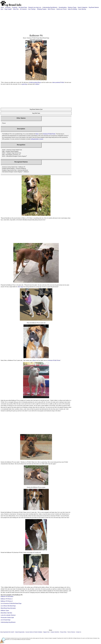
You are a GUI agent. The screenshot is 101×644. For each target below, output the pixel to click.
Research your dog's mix (35, 7)
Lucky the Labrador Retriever (8, 615)
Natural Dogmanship (20, 632)
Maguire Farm (46, 632)
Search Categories (83, 7)
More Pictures (51, 9)
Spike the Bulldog (72, 9)
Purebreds (15, 7)
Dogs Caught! (8, 9)
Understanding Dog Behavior (50, 7)
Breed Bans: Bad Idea (6, 613)
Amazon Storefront (55, 632)
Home (2, 7)
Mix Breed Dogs (23, 7)
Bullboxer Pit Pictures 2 (7, 601)
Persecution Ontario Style (7, 618)
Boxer (37, 134)
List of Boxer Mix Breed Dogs (8, 606)
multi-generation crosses (37, 139)
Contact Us (79, 632)
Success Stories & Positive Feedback (34, 632)
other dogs (20, 287)
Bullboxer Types (5, 611)
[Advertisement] (43, 20)
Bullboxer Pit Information (7, 596)
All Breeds (8, 7)
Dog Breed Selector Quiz (36, 109)
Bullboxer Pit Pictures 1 (7, 599)
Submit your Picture (61, 9)
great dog (24, 84)
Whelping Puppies (42, 9)
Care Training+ (32, 9)
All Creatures (23, 9)
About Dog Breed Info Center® (7, 632)
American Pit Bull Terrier (49, 134)
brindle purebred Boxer (35, 82)
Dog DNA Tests (36, 113)
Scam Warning (82, 9)
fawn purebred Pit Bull (58, 82)
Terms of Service (71, 632)
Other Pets (16, 9)
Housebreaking (63, 7)
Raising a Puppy (72, 7)
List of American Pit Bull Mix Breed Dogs (11, 603)
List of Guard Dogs (6, 620)
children (37, 84)
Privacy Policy (63, 632)
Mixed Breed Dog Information (8, 608)
